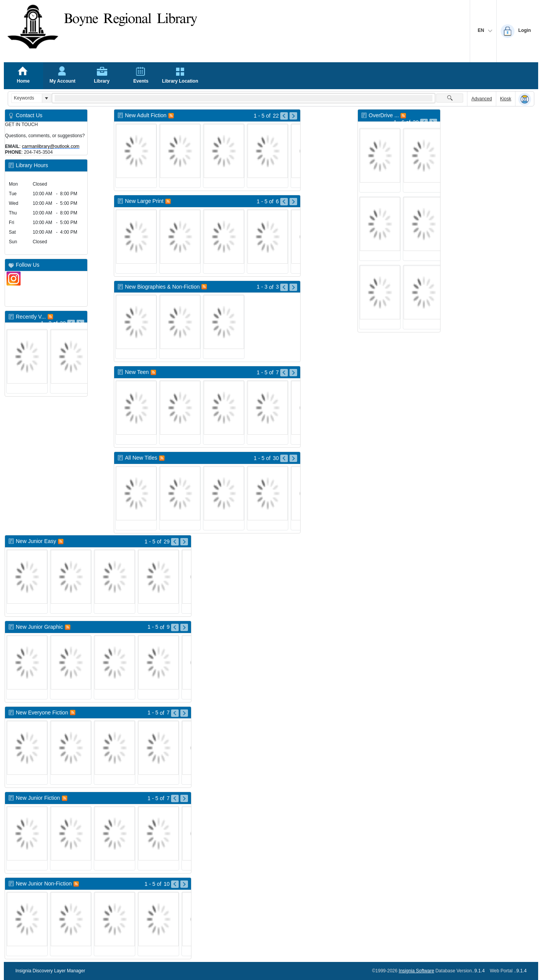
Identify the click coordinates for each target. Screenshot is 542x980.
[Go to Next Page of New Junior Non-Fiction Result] (184, 884)
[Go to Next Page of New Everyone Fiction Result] (184, 713)
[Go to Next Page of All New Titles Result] (293, 458)
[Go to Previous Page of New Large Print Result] (284, 202)
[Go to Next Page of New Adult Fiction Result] (293, 116)
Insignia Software (416, 971)
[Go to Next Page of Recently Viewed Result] (80, 324)
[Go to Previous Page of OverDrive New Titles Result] (424, 123)
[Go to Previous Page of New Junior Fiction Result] (175, 799)
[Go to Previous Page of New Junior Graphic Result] (175, 628)
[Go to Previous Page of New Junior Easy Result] (175, 542)
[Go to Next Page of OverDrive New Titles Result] (433, 123)
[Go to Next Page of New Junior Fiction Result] (184, 799)
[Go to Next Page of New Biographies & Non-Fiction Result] (293, 287)
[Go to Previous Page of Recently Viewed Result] (71, 324)
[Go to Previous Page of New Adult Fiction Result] (284, 116)
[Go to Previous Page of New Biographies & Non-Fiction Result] (284, 287)
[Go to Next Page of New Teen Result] (293, 373)
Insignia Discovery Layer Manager (50, 971)
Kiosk (506, 99)
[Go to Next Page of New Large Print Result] (293, 202)
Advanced (481, 99)
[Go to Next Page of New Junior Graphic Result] (184, 628)
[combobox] (27, 98)
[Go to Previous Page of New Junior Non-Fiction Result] (175, 884)
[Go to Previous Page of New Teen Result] (284, 373)
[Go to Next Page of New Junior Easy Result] (184, 542)
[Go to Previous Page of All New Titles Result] (284, 458)
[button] (46, 98)
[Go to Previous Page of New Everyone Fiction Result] (175, 713)
